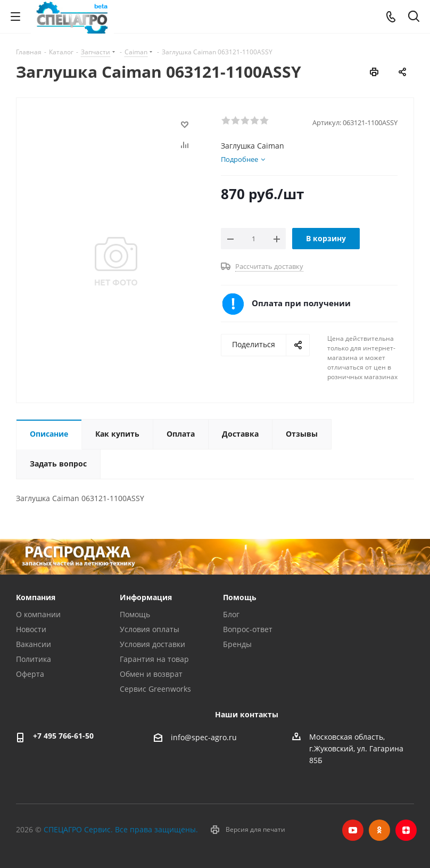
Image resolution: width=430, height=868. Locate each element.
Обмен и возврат (151, 674)
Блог (231, 614)
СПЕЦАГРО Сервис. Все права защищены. (121, 829)
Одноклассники (379, 830)
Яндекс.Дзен (406, 830)
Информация (146, 597)
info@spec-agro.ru (204, 738)
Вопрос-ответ (248, 629)
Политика (34, 659)
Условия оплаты (150, 629)
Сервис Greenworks (155, 689)
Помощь (135, 614)
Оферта (30, 674)
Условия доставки (152, 644)
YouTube (353, 830)
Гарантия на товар (154, 659)
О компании (38, 614)
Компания (36, 597)
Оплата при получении (301, 303)
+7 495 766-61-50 (63, 736)
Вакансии (34, 644)
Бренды (237, 644)
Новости (31, 629)
